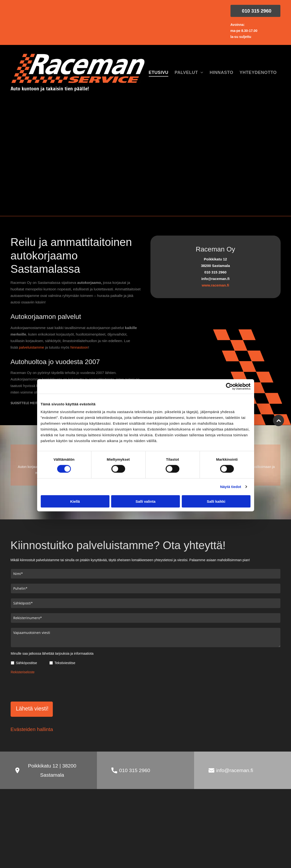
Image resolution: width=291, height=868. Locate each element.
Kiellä (75, 501)
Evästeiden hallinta (32, 729)
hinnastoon (79, 347)
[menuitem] (159, 73)
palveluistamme (32, 347)
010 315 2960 (135, 770)
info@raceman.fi (235, 770)
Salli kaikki (216, 501)
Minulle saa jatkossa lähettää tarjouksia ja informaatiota (52, 653)
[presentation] (47, 687)
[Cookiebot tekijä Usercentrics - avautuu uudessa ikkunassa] (229, 387)
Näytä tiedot (231, 487)
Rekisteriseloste (23, 672)
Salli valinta (145, 501)
